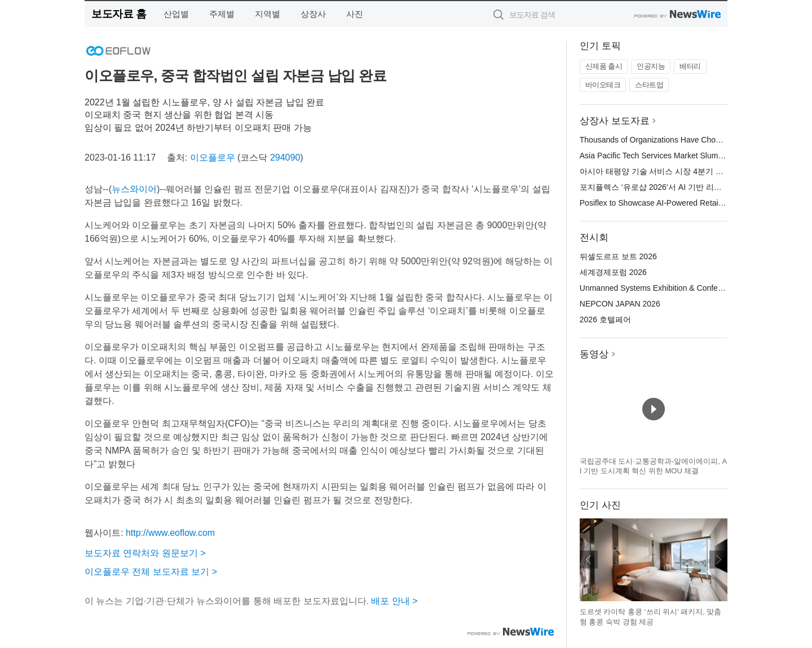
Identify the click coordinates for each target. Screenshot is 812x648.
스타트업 (649, 85)
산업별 (176, 14)
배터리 (690, 66)
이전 (589, 560)
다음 (718, 560)
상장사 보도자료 (615, 121)
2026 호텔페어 (605, 319)
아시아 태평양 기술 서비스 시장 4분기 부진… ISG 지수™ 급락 (689, 171)
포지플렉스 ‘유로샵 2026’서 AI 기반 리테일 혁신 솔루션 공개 (686, 187)
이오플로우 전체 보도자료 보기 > (151, 572)
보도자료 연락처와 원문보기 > (145, 553)
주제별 (222, 14)
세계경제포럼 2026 (613, 272)
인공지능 (651, 66)
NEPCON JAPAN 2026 (620, 304)
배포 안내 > (394, 601)
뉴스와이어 (134, 189)
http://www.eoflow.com (170, 533)
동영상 (594, 354)
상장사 (313, 14)
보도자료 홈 (119, 14)
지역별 (268, 14)
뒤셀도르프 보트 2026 (618, 256)
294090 (285, 157)
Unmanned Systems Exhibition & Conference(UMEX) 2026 (683, 288)
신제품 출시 (604, 66)
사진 (355, 14)
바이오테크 (603, 85)
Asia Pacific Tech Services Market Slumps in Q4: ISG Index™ (687, 156)
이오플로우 (213, 157)
